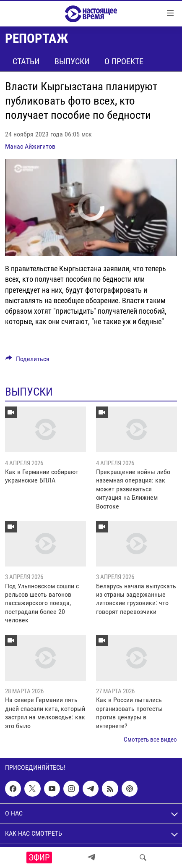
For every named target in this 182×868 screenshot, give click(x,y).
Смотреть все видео (150, 740)
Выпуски (72, 61)
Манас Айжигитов (30, 146)
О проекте (124, 61)
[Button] (27, 361)
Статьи (26, 61)
